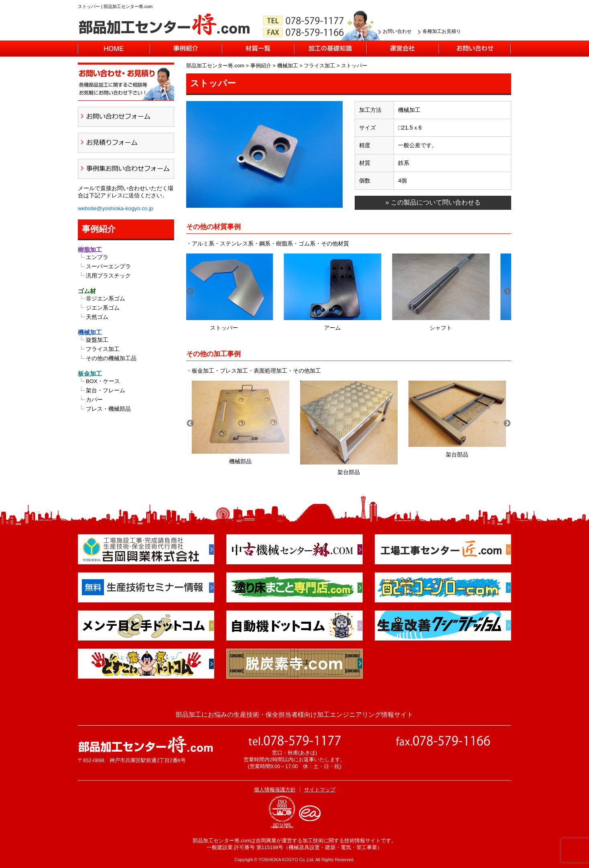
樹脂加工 (90, 250)
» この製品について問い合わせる (433, 202)
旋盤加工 (97, 340)
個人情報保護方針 (275, 790)
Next (507, 292)
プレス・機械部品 (108, 409)
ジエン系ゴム (103, 308)
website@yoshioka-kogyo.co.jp (116, 208)
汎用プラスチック (108, 276)
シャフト (457, 328)
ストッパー (240, 328)
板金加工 (90, 374)
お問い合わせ (397, 31)
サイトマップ (320, 790)
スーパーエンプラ (108, 267)
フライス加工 (103, 349)
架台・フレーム (106, 390)
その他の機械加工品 (111, 358)
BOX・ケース (103, 381)
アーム (349, 328)
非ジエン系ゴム (106, 299)
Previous (190, 292)
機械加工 (90, 332)
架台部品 (349, 472)
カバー (94, 400)
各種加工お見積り (442, 31)
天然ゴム (97, 317)
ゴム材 (87, 291)
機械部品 (240, 461)
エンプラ (97, 257)
